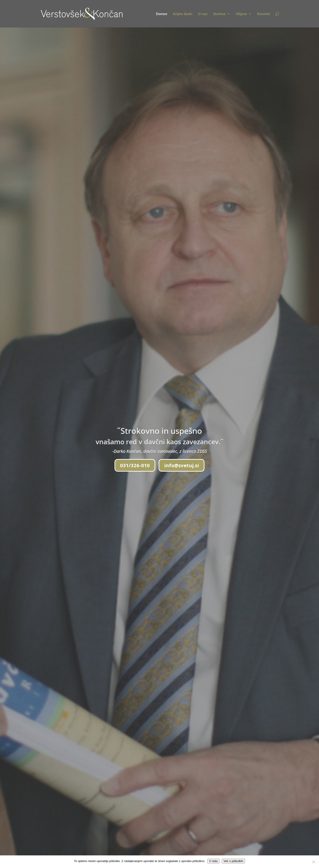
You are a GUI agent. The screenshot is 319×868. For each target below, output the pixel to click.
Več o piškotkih (233, 861)
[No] (313, 862)
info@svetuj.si (182, 465)
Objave (241, 14)
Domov (162, 14)
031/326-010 (135, 465)
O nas (203, 14)
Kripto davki (183, 14)
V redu (213, 861)
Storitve (219, 14)
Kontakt (264, 14)
